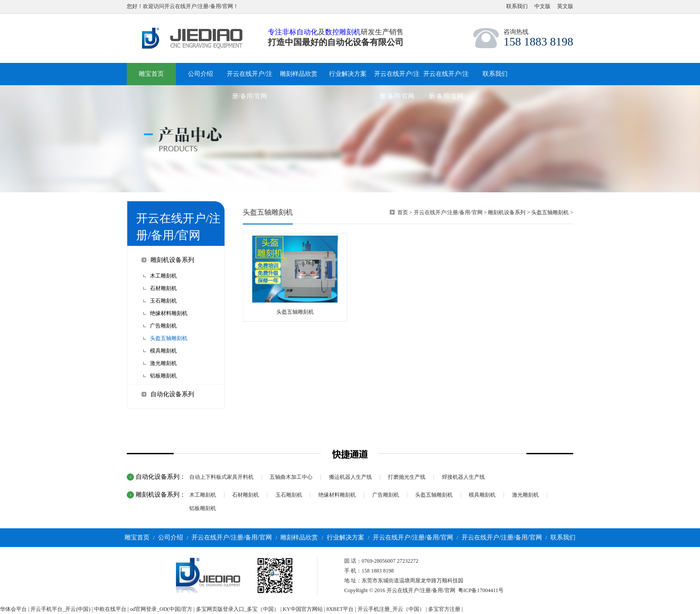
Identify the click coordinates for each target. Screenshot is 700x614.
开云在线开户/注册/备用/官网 (448, 212)
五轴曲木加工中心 (291, 477)
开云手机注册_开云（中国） (391, 609)
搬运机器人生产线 (350, 477)
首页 (403, 212)
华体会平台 (13, 609)
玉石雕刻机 (163, 301)
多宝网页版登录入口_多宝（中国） (237, 609)
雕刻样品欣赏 (299, 537)
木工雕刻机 (163, 276)
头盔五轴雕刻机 (169, 338)
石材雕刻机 (163, 288)
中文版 (542, 6)
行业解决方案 (346, 537)
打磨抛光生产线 (407, 477)
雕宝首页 (151, 74)
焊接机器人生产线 (463, 477)
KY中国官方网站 (302, 609)
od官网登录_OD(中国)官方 (161, 609)
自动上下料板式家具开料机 (221, 477)
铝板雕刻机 (163, 376)
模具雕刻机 (163, 351)
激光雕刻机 (163, 363)
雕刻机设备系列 (172, 260)
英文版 (565, 6)
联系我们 (517, 6)
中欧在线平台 (110, 609)
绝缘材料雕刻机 (169, 313)
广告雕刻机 (163, 326)
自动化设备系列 (172, 394)
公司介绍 (171, 537)
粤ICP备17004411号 (481, 590)
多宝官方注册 (444, 609)
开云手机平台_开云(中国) (60, 609)
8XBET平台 (340, 609)
